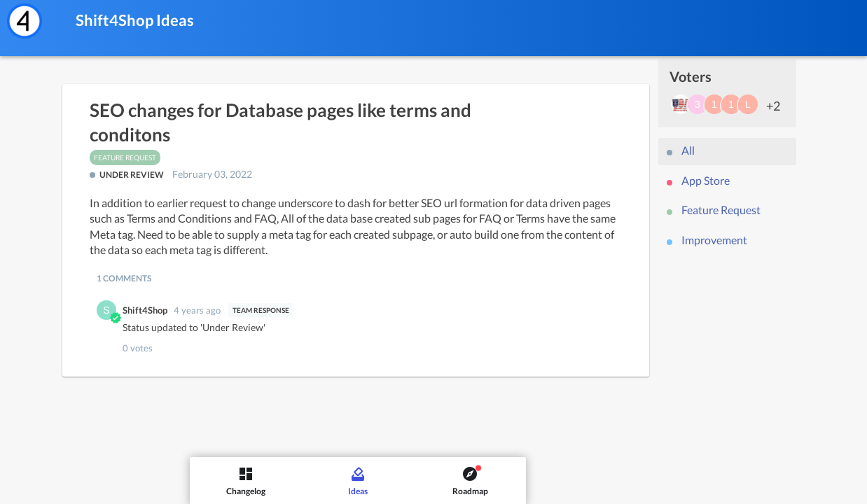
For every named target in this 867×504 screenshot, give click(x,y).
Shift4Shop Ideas (135, 20)
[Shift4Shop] (25, 21)
